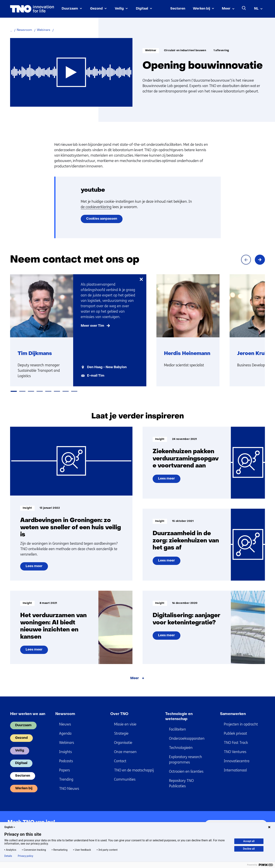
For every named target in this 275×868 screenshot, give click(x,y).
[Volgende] (260, 260)
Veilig (119, 9)
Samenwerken (233, 714)
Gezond (96, 9)
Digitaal (142, 9)
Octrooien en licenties (186, 772)
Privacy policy (25, 856)
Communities (125, 779)
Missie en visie (125, 724)
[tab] (14, 391)
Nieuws (65, 724)
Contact (120, 761)
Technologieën (181, 748)
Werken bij (201, 9)
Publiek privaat (235, 733)
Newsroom (65, 714)
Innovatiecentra (237, 761)
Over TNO (119, 714)
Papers (65, 770)
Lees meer (37, 568)
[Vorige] (246, 260)
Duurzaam (70, 9)
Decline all (249, 849)
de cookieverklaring (96, 207)
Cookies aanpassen (102, 219)
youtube (93, 190)
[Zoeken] (244, 8)
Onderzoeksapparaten (187, 739)
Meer (226, 9)
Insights (66, 752)
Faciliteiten (178, 729)
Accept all (249, 841)
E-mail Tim (96, 376)
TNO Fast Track (236, 743)
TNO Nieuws (69, 789)
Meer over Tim (92, 326)
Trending (66, 779)
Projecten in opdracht (241, 724)
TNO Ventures (235, 752)
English (10, 827)
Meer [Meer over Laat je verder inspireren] (135, 678)
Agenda (65, 733)
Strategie (121, 733)
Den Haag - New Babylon (107, 367)
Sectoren (178, 9)
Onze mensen (125, 752)
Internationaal (235, 770)
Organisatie (123, 743)
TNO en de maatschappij (134, 770)
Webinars (67, 743)
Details (8, 856)
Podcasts (66, 761)
